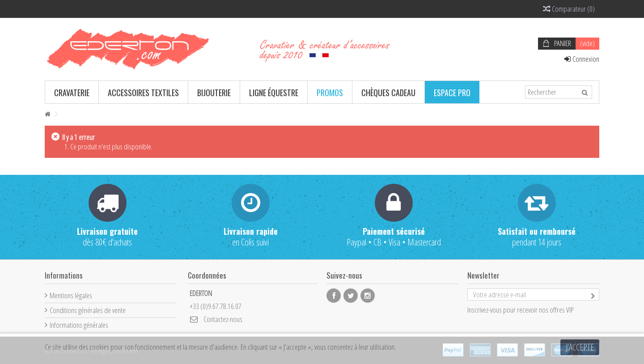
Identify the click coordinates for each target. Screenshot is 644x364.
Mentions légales (71, 295)
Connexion (582, 59)
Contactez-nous (223, 319)
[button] (72, 92)
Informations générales (79, 325)
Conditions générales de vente (88, 310)
